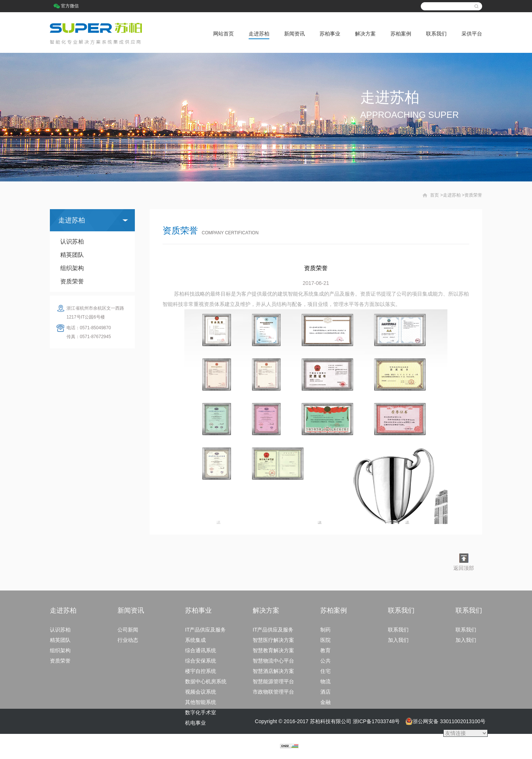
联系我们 (436, 34)
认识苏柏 (72, 241)
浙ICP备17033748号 (376, 721)
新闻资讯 (294, 34)
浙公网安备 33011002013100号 (445, 721)
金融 (325, 702)
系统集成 (195, 640)
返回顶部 (464, 568)
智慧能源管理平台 (273, 681)
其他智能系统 (201, 702)
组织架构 (72, 268)
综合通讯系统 (201, 650)
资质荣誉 (72, 281)
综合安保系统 (201, 661)
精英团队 (72, 255)
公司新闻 (128, 630)
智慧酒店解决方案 (273, 671)
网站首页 (224, 34)
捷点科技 (270, 746)
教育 (325, 650)
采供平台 (472, 34)
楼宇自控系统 (201, 671)
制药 (325, 630)
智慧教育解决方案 (273, 650)
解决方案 (365, 34)
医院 (325, 640)
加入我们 (398, 640)
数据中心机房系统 (206, 681)
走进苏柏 (259, 34)
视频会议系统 (201, 692)
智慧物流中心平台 (273, 661)
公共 (325, 661)
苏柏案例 (401, 34)
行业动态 (128, 640)
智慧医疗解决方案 (273, 640)
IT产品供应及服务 (205, 630)
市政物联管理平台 (273, 692)
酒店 (325, 692)
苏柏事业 (330, 34)
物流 (325, 681)
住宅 (325, 671)
